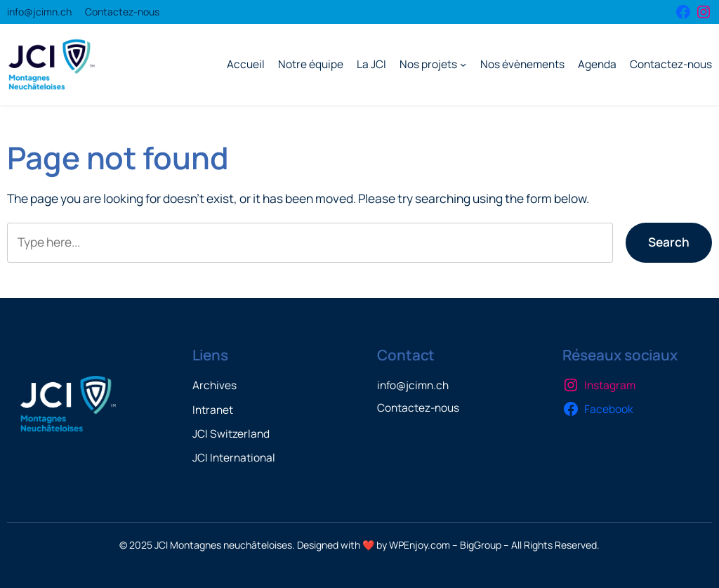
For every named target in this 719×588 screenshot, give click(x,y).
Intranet (213, 410)
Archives (215, 385)
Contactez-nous (122, 12)
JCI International (234, 458)
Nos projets (428, 64)
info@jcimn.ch (39, 12)
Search (669, 242)
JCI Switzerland (231, 434)
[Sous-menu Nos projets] (463, 64)
